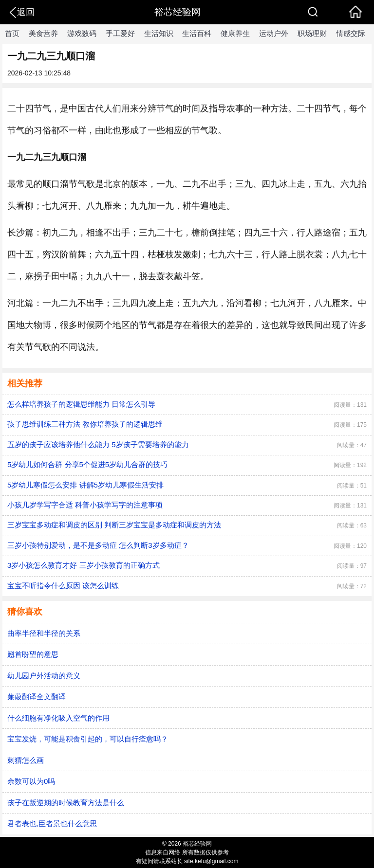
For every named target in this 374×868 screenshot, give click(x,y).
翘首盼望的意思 (33, 654)
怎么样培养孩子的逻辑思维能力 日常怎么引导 (81, 404)
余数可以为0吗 (31, 781)
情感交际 (351, 33)
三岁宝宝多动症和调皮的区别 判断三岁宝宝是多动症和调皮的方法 (114, 525)
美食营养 (43, 33)
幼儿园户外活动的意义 (44, 676)
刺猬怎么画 (26, 760)
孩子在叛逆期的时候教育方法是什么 (66, 803)
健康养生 (235, 33)
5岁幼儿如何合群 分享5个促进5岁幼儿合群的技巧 (87, 464)
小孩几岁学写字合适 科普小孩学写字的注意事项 (85, 505)
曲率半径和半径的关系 (44, 633)
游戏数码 (82, 33)
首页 (12, 33)
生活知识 (159, 33)
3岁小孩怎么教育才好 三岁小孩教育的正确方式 (84, 565)
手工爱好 (120, 33)
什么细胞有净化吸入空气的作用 (58, 718)
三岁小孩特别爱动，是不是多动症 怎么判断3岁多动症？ (98, 545)
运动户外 (274, 33)
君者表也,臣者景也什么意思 (52, 823)
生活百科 (197, 33)
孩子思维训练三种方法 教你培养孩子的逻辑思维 (85, 424)
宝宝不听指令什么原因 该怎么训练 (63, 586)
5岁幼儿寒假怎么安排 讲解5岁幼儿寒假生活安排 (85, 485)
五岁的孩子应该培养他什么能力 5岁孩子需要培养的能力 (98, 444)
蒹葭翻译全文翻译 (37, 696)
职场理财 (312, 33)
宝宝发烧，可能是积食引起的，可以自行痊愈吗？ (88, 739)
